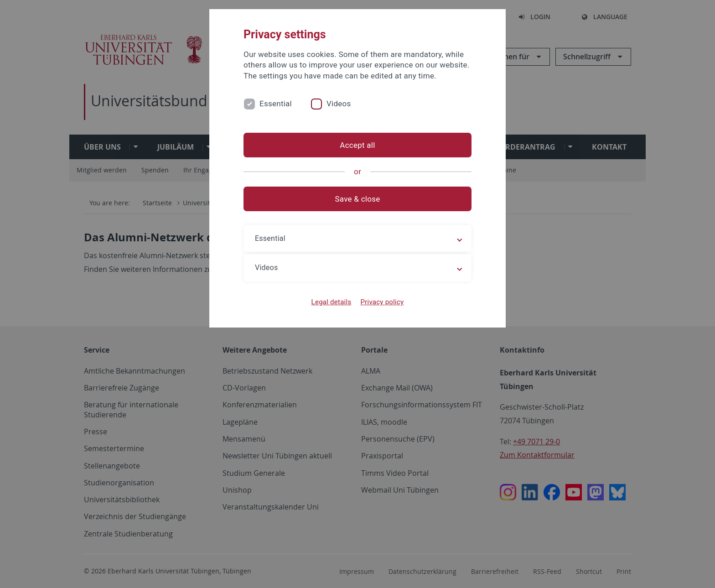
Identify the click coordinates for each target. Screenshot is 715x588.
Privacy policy (382, 302)
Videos (339, 104)
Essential (276, 104)
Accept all (357, 145)
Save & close (358, 199)
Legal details (332, 302)
